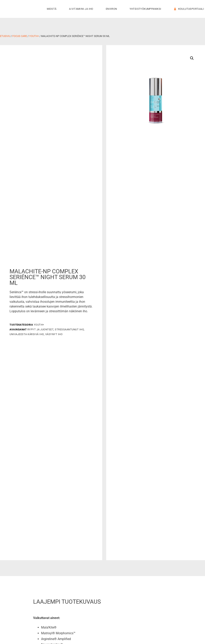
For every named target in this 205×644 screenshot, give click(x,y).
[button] (192, 58)
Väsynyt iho (54, 334)
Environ (112, 9)
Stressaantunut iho (69, 329)
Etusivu (5, 36)
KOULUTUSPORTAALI (189, 9)
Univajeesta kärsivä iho (27, 334)
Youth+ (34, 36)
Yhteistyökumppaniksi (146, 9)
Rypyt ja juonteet (40, 329)
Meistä (53, 9)
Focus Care (20, 36)
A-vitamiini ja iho (82, 9)
